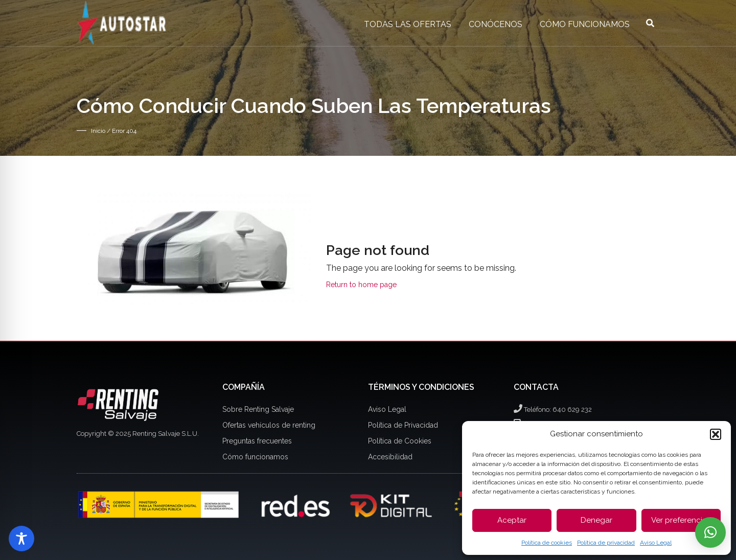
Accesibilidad (390, 457)
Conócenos (496, 24)
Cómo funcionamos (585, 24)
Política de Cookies (400, 441)
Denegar (596, 520)
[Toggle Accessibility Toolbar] (21, 539)
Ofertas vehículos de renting (269, 425)
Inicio (98, 131)
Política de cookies (547, 543)
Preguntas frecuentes (257, 441)
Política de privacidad (606, 543)
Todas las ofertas (408, 24)
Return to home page (361, 285)
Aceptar (512, 520)
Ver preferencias (681, 520)
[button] (716, 434)
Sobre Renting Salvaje (258, 409)
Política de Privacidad (403, 425)
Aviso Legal (656, 543)
